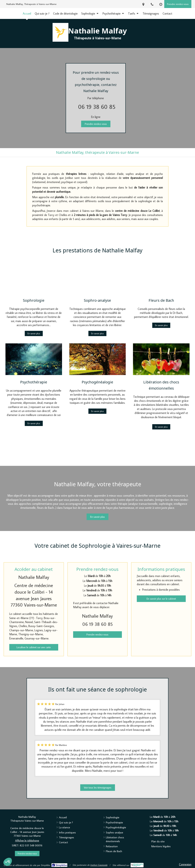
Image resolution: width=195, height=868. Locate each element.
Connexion (185, 864)
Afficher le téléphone (27, 840)
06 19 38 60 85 (97, 107)
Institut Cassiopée (99, 865)
